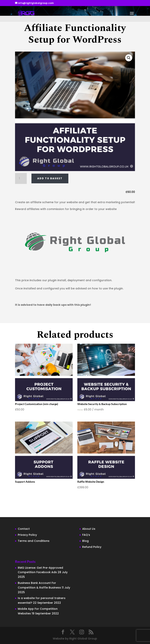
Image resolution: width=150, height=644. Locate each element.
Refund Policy (92, 547)
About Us (89, 529)
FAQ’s (86, 535)
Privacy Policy (27, 535)
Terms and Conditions (34, 541)
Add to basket (50, 178)
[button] (129, 58)
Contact (24, 529)
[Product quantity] (21, 178)
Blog (85, 541)
